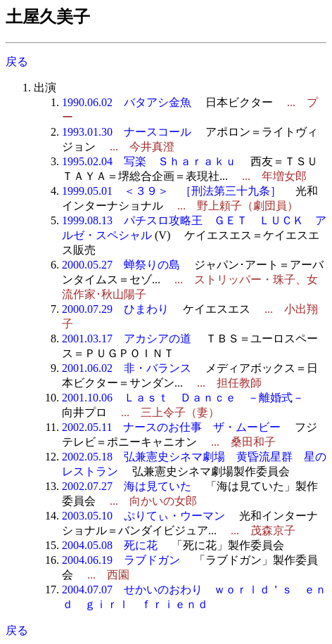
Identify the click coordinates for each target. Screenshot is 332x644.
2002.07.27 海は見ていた (127, 486)
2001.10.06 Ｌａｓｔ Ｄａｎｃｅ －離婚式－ (183, 398)
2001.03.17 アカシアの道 (127, 339)
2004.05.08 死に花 (110, 545)
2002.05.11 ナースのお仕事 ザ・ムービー (171, 427)
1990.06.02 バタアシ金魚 (127, 102)
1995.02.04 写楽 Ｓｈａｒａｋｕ (149, 161)
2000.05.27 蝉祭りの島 (121, 265)
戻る (17, 62)
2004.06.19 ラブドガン (121, 560)
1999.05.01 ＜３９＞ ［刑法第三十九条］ (172, 191)
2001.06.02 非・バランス (127, 368)
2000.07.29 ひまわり (115, 309)
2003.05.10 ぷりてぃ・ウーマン (143, 516)
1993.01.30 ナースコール (127, 132)
